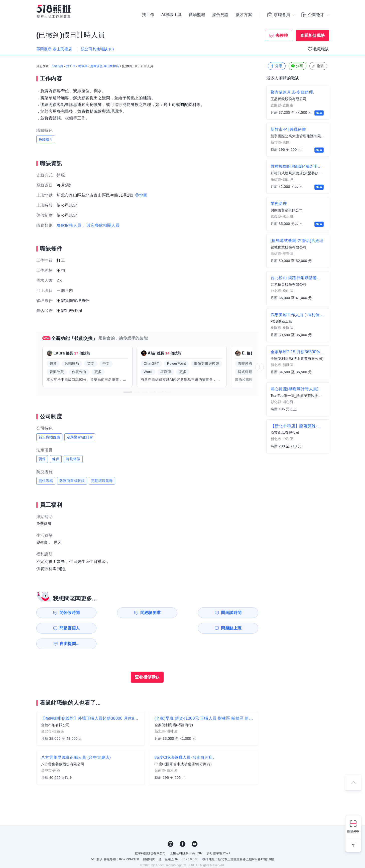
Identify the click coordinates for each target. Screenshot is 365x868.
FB (183, 828)
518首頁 (58, 66)
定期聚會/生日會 (80, 437)
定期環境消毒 (102, 481)
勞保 (42, 459)
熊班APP (353, 831)
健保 (56, 459)
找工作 (148, 15)
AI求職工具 (172, 15)
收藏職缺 (321, 49)
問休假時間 (65, 613)
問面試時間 (179, 613)
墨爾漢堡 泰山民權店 (105, 66)
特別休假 (73, 459)
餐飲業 (83, 66)
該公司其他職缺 (97, 49)
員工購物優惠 (49, 437)
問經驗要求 (122, 613)
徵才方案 (244, 15)
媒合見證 (220, 15)
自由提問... (123, 628)
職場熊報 (197, 15)
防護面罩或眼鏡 (72, 481)
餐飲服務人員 (69, 225)
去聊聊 (282, 35)
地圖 (143, 195)
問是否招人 (236, 613)
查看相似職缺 (312, 35)
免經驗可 (46, 139)
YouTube (195, 828)
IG (171, 828)
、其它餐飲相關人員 (101, 225)
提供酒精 (46, 481)
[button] (128, 392)
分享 (276, 66)
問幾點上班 (65, 628)
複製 (318, 66)
